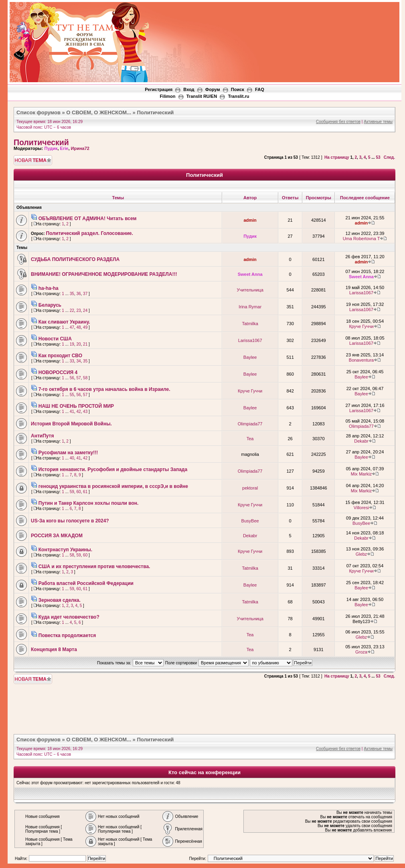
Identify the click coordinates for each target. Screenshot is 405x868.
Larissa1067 (361, 293)
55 (72, 395)
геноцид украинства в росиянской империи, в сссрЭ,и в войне (113, 486)
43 (85, 412)
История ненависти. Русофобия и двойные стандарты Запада (113, 469)
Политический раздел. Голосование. (90, 233)
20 (78, 344)
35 (72, 294)
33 (72, 361)
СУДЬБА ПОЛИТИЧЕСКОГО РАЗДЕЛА (75, 259)
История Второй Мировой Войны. (71, 424)
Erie (64, 148)
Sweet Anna (250, 274)
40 (72, 458)
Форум (213, 89)
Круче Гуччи (361, 326)
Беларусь (50, 305)
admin (250, 220)
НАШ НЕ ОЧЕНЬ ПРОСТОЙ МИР (76, 406)
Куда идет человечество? (69, 617)
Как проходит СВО (60, 356)
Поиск (238, 89)
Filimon (167, 96)
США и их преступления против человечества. (94, 567)
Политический (155, 112)
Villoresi (361, 508)
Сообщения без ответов (338, 122)
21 (85, 344)
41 (72, 412)
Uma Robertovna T (361, 239)
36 (78, 294)
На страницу (337, 157)
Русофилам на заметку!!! (68, 453)
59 (72, 492)
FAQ (260, 89)
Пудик (51, 148)
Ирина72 (80, 148)
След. (389, 157)
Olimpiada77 (250, 424)
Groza (361, 652)
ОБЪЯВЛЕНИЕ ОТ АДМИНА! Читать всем (88, 219)
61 (85, 492)
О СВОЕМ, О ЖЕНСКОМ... (99, 112)
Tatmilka (250, 324)
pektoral (250, 488)
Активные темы (378, 122)
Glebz (361, 554)
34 (78, 361)
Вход (189, 89)
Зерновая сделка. (60, 600)
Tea (250, 439)
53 (378, 157)
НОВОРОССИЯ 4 (58, 372)
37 (85, 294)
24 (85, 311)
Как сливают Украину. (64, 322)
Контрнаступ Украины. (65, 550)
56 (72, 378)
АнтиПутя (43, 436)
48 (78, 327)
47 (72, 327)
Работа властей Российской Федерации (86, 583)
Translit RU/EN (202, 96)
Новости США (55, 339)
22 (72, 311)
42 (78, 412)
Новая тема (33, 160)
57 (78, 378)
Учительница (250, 290)
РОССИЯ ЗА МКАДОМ (57, 536)
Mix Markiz (361, 474)
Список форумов (38, 112)
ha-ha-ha (49, 288)
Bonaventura (361, 360)
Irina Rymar (250, 307)
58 (85, 378)
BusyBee (250, 521)
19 (72, 344)
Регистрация (159, 89)
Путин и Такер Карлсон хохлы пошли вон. (89, 503)
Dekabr (361, 441)
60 (78, 492)
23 (78, 311)
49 (85, 327)
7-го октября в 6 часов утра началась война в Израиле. (104, 389)
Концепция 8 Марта (54, 649)
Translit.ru (238, 96)
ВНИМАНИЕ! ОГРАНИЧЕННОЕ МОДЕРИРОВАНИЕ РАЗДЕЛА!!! (104, 274)
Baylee (250, 357)
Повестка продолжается (67, 635)
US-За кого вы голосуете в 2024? (70, 521)
